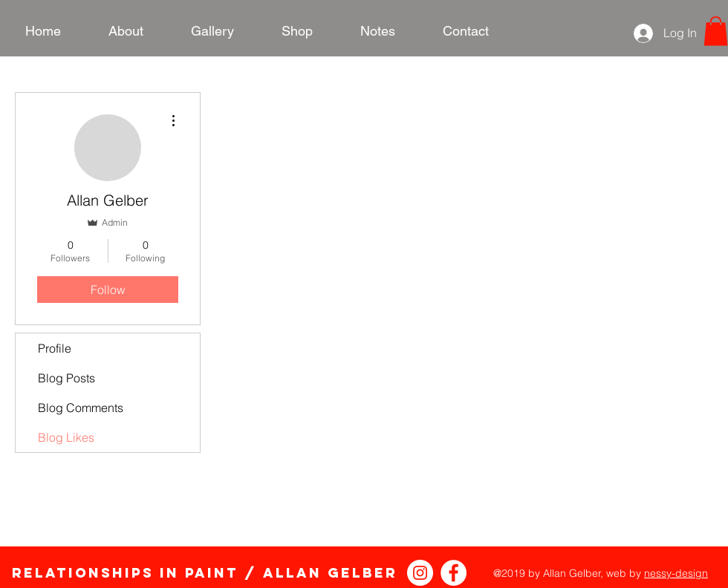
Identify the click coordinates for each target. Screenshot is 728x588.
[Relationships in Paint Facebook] (454, 573)
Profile (55, 348)
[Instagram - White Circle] (420, 573)
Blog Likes (66, 437)
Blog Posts (66, 378)
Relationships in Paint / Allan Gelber (205, 573)
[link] (716, 31)
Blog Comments (81, 408)
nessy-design (676, 573)
